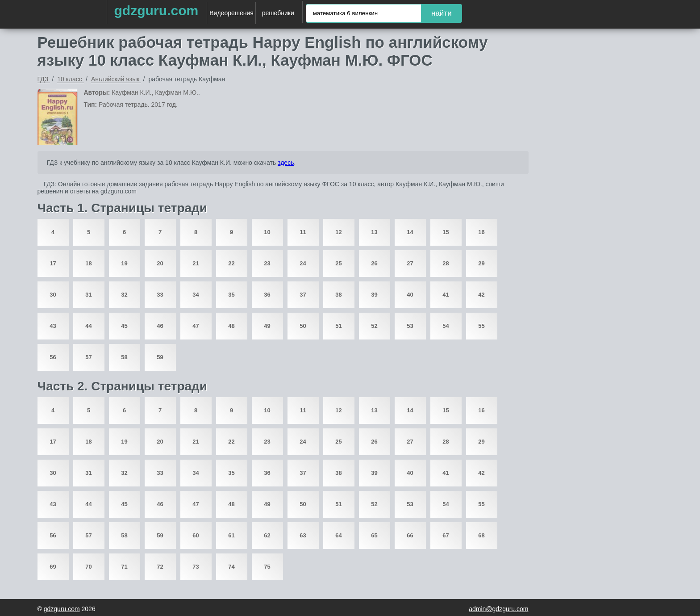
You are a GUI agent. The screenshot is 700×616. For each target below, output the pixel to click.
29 (481, 263)
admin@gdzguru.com (498, 609)
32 (124, 295)
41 (446, 295)
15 (446, 232)
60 (196, 535)
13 (374, 232)
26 (374, 263)
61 (231, 535)
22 (231, 263)
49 (267, 326)
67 (446, 535)
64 (338, 535)
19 (124, 263)
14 (410, 232)
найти (442, 13)
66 (410, 535)
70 (88, 567)
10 (267, 232)
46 (160, 326)
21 (196, 263)
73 (196, 567)
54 (446, 326)
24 (303, 263)
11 (303, 232)
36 (267, 295)
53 (410, 326)
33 (160, 295)
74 (231, 567)
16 (481, 232)
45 (124, 326)
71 (124, 567)
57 (88, 357)
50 (303, 326)
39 (374, 295)
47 (196, 326)
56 (53, 357)
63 (303, 535)
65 (374, 535)
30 (53, 295)
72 (160, 567)
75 (267, 567)
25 (338, 263)
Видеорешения (231, 13)
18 (88, 263)
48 (231, 326)
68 (481, 535)
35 (231, 295)
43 (53, 326)
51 (338, 326)
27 (410, 263)
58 (124, 357)
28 (446, 263)
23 (267, 263)
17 (53, 263)
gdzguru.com (156, 10)
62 (267, 535)
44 (88, 326)
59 (160, 357)
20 (160, 263)
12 (338, 232)
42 (481, 295)
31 (88, 295)
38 (338, 295)
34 (196, 295)
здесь (286, 163)
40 (410, 295)
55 (481, 326)
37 (303, 295)
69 (53, 567)
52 (374, 326)
